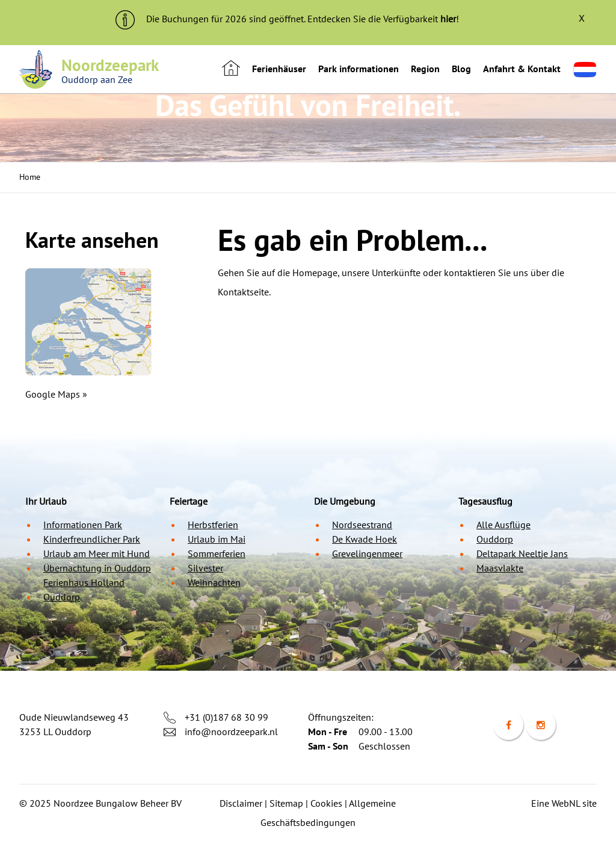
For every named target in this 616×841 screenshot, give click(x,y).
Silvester (205, 568)
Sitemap (286, 803)
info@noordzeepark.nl (231, 732)
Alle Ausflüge (504, 525)
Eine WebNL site (564, 803)
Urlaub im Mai (217, 539)
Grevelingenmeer (367, 553)
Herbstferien (213, 525)
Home (30, 177)
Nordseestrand (362, 525)
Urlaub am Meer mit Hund (97, 553)
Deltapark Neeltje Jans (522, 553)
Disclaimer (241, 803)
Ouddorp (495, 539)
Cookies (326, 803)
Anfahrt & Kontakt (522, 69)
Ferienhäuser (279, 69)
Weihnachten (214, 582)
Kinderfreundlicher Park (92, 539)
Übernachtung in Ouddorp (97, 568)
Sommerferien (217, 553)
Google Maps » (56, 394)
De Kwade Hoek (365, 539)
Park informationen (359, 69)
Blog (461, 69)
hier (448, 19)
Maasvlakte (500, 568)
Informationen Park (83, 525)
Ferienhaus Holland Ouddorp (84, 590)
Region (425, 69)
